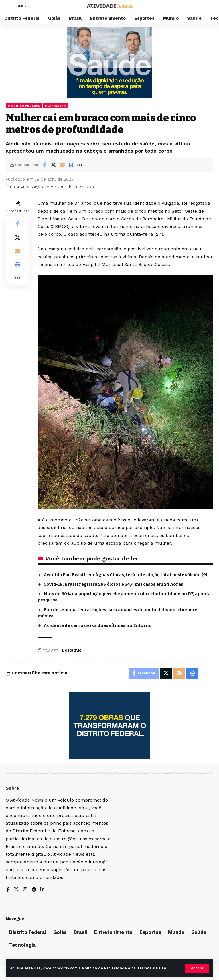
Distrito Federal (24, 106)
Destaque (72, 650)
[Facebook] (8, 890)
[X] (16, 890)
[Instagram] (25, 890)
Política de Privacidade (104, 968)
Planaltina (55, 106)
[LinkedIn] (43, 890)
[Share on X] (53, 165)
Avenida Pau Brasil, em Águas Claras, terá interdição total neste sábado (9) (125, 575)
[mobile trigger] (11, 6)
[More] (80, 165)
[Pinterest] (34, 890)
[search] (209, 6)
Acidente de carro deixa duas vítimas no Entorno (98, 625)
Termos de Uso (152, 968)
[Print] (71, 165)
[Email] (62, 165)
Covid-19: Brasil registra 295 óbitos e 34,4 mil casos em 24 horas (113, 584)
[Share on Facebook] (44, 165)
